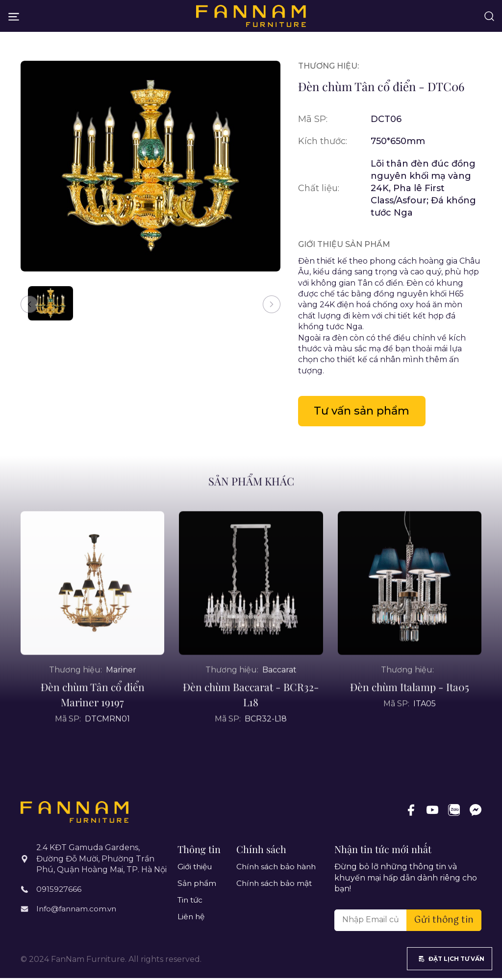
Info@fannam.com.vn (78, 909)
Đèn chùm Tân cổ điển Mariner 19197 (93, 720)
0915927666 (59, 891)
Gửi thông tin (444, 922)
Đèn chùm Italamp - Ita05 (409, 712)
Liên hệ (192, 919)
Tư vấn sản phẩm (366, 412)
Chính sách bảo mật (275, 886)
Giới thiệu (196, 869)
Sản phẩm (197, 886)
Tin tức (191, 902)
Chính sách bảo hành (278, 869)
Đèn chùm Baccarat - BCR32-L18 (251, 720)
